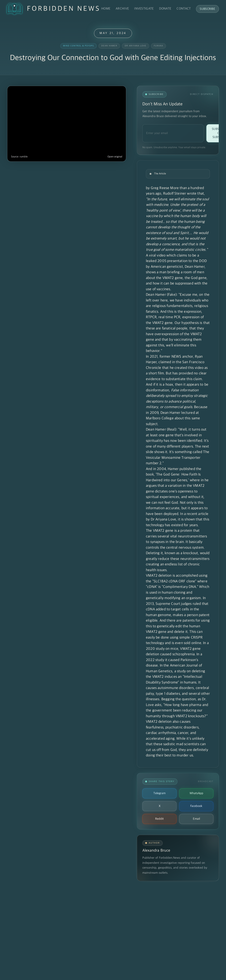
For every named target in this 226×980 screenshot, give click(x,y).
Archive (122, 9)
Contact (184, 9)
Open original (115, 157)
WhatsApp (196, 793)
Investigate (144, 9)
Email (196, 819)
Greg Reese (160, 188)
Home (106, 9)
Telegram (159, 793)
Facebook (196, 806)
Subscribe (207, 9)
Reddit (159, 819)
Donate (165, 9)
